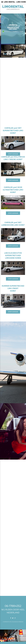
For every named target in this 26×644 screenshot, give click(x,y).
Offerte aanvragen (13, 154)
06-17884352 (13, 606)
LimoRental (13, 7)
